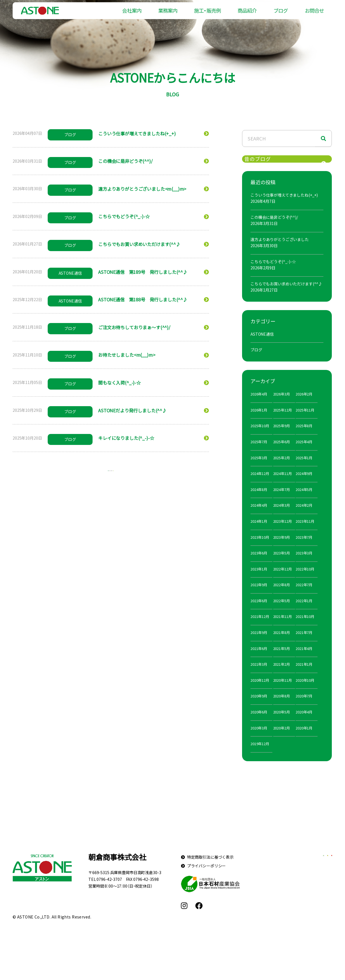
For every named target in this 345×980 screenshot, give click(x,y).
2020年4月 (304, 722)
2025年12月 (283, 419)
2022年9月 (259, 594)
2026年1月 (259, 419)
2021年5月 (282, 658)
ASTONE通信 (262, 344)
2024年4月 (259, 515)
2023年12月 (283, 531)
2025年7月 (259, 451)
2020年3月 (259, 737)
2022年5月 (282, 610)
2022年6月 (259, 610)
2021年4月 (304, 658)
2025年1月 (304, 467)
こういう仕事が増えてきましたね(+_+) (284, 204)
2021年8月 (282, 642)
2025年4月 (304, 451)
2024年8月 (259, 499)
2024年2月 (304, 515)
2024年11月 (283, 483)
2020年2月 (282, 737)
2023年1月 (259, 578)
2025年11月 (305, 419)
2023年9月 (282, 547)
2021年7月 (304, 642)
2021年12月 (260, 626)
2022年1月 (304, 610)
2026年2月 (304, 404)
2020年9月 (259, 706)
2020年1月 (304, 737)
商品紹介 (247, 14)
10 (132, 474)
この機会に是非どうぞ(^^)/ (274, 227)
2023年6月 (259, 563)
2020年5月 (282, 722)
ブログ (281, 14)
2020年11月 (283, 690)
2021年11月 (283, 626)
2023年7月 (304, 547)
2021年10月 (305, 626)
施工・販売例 (207, 14)
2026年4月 (259, 404)
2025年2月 (282, 467)
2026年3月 (282, 404)
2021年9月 (259, 642)
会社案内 (132, 14)
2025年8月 (304, 436)
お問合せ (314, 14)
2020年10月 (305, 690)
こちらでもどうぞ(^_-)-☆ (273, 271)
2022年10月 (305, 578)
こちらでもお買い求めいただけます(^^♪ (286, 293)
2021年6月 (259, 658)
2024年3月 (282, 515)
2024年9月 (304, 483)
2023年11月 (305, 531)
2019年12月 (260, 753)
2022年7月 (304, 594)
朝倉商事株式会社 (117, 867)
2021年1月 (304, 674)
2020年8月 (282, 706)
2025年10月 (260, 436)
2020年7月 (304, 706)
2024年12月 (260, 483)
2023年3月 (304, 563)
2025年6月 (282, 451)
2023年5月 (282, 563)
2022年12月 (283, 578)
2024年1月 (259, 531)
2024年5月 (304, 499)
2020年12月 (260, 690)
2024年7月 (282, 499)
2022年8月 (282, 594)
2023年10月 (260, 547)
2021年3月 (259, 674)
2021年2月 (282, 674)
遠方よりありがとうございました (280, 249)
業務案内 (168, 14)
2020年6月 (259, 722)
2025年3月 (259, 467)
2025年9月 (282, 436)
